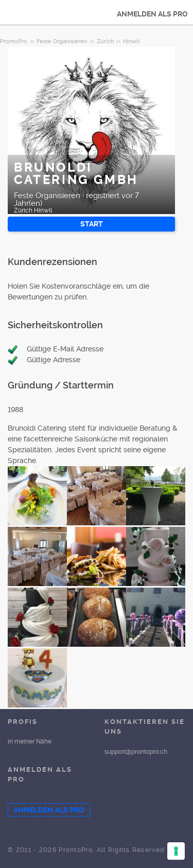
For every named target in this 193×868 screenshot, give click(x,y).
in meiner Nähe (30, 741)
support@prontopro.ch (136, 752)
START (92, 224)
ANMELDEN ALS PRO (152, 14)
